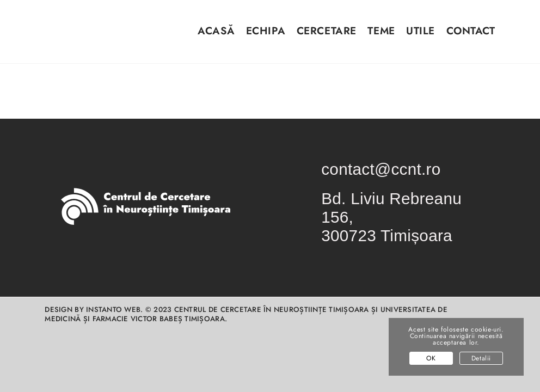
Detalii (481, 358)
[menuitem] (211, 37)
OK (431, 358)
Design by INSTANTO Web (93, 310)
